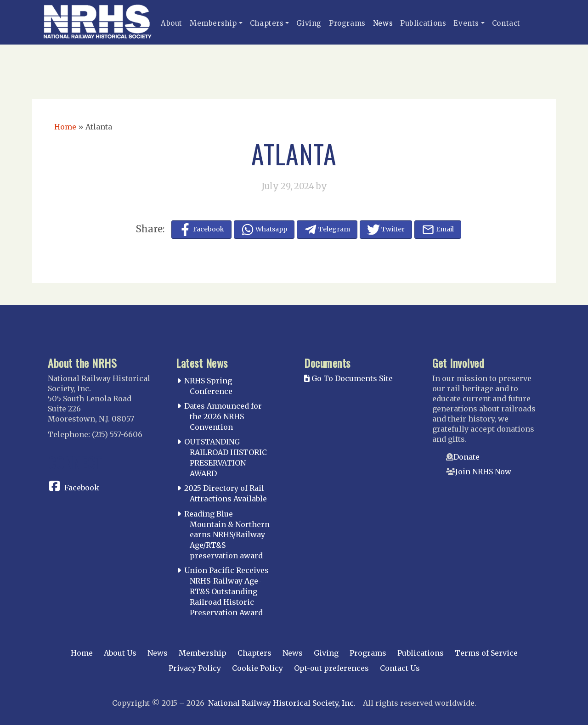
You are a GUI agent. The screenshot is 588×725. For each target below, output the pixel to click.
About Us (120, 653)
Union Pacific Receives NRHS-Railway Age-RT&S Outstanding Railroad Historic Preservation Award (226, 591)
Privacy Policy (195, 668)
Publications (423, 23)
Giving (309, 23)
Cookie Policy (257, 668)
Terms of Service (486, 653)
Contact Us (400, 668)
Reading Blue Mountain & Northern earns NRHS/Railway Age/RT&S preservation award (227, 535)
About (172, 23)
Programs (347, 23)
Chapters (267, 23)
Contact (506, 23)
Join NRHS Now (483, 472)
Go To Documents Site (348, 378)
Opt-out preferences (331, 668)
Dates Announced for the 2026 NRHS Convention (223, 416)
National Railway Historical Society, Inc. (282, 703)
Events (466, 23)
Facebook (82, 488)
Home (65, 127)
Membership (213, 23)
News (383, 23)
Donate (466, 457)
